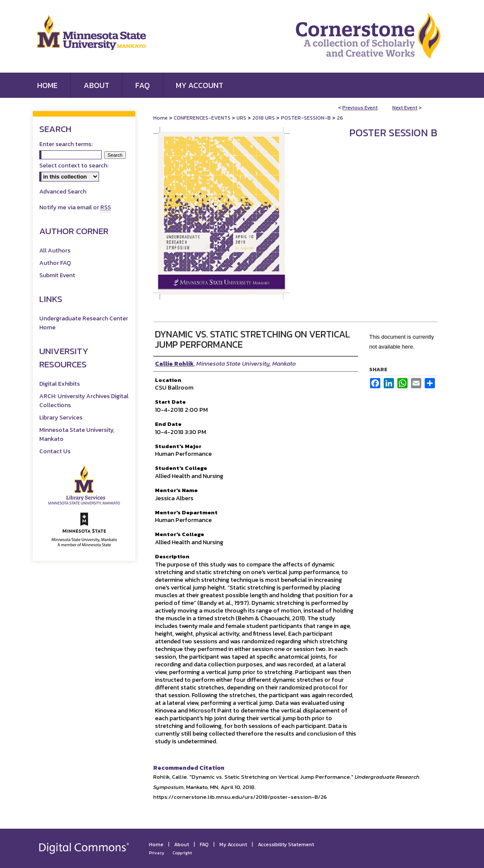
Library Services (61, 418)
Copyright (182, 853)
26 (340, 118)
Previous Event (360, 108)
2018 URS (264, 118)
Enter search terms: (66, 144)
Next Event (405, 108)
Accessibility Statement (286, 845)
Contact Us (55, 451)
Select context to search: (74, 166)
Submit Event (57, 275)
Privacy (157, 853)
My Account (233, 845)
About (182, 845)
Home (160, 118)
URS (242, 118)
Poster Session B (393, 133)
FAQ (204, 845)
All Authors (55, 251)
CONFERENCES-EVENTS (203, 118)
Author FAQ (55, 263)
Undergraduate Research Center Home (84, 323)
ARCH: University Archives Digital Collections (84, 401)
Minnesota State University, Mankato (77, 434)
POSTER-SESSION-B (306, 118)
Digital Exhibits (60, 384)
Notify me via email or (75, 207)
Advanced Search (63, 192)
